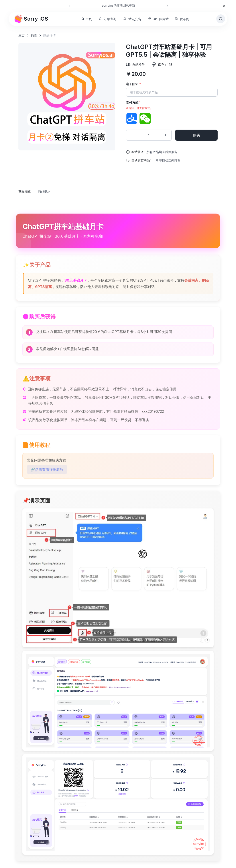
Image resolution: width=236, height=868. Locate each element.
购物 (34, 35)
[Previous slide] (70, 6)
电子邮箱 (134, 84)
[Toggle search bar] (221, 19)
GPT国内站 (158, 19)
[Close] (224, 6)
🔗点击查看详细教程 (47, 469)
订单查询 (108, 19)
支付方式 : (139, 105)
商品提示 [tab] (44, 191)
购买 (197, 135)
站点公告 (132, 19)
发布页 (182, 19)
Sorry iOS (31, 19)
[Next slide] (167, 6)
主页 (86, 19)
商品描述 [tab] (25, 191)
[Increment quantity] (165, 135)
